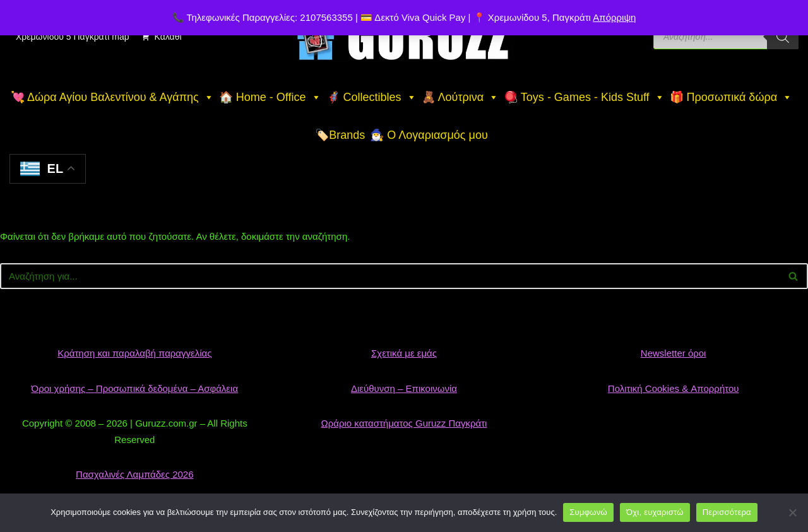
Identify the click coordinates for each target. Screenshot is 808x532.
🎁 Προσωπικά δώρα (731, 97)
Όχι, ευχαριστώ (655, 512)
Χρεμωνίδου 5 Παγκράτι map (72, 37)
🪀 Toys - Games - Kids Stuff (584, 97)
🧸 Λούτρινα (460, 97)
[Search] (783, 37)
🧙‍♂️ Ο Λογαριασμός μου (429, 135)
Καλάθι (168, 37)
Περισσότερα (727, 512)
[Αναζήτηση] (390, 276)
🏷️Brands (340, 135)
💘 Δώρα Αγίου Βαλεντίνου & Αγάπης (112, 97)
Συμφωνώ (588, 512)
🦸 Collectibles (371, 97)
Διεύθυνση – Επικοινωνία (404, 388)
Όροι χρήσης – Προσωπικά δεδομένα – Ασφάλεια (135, 388)
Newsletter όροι (674, 353)
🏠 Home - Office (270, 97)
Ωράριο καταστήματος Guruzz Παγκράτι (404, 423)
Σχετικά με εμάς (404, 353)
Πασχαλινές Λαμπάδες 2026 (134, 474)
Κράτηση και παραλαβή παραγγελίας (134, 353)
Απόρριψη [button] (614, 17)
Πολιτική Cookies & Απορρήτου (674, 388)
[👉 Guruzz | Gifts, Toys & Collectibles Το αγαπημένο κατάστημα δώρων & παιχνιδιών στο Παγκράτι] (404, 37)
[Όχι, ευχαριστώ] (792, 512)
